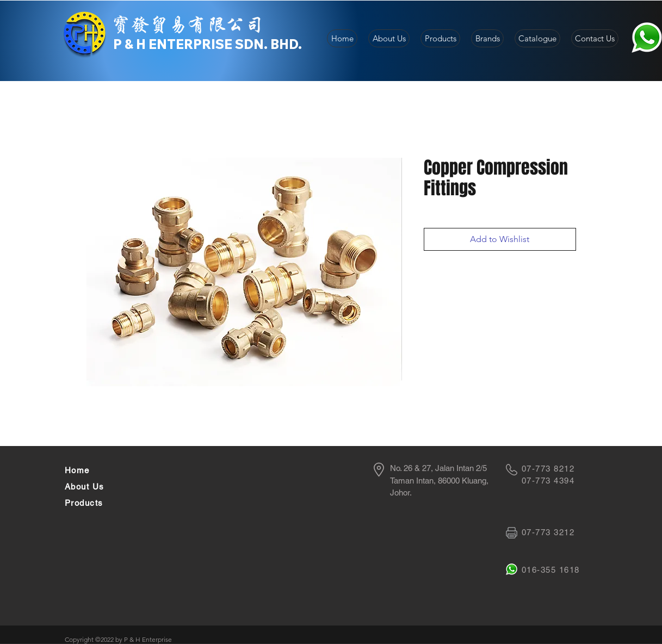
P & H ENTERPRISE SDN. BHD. (208, 44)
